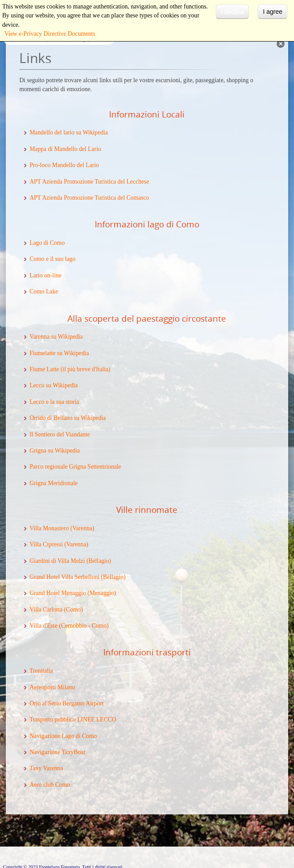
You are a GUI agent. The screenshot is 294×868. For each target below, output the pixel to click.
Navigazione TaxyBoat (57, 752)
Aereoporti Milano (52, 687)
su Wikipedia (64, 451)
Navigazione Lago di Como (63, 736)
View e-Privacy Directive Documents (50, 34)
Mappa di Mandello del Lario (65, 149)
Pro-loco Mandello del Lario (64, 165)
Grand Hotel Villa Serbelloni (64, 577)
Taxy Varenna (46, 768)
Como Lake (44, 291)
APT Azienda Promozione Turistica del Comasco (89, 198)
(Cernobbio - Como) (83, 626)
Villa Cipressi (46, 544)
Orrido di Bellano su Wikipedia (68, 418)
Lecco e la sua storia (54, 402)
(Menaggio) (101, 593)
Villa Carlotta (46, 610)
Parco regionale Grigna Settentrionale (75, 467)
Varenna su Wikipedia (56, 337)
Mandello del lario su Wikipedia (69, 132)
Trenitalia (41, 671)
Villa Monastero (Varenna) (62, 528)
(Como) (73, 610)
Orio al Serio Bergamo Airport (67, 703)
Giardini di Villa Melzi (57, 561)
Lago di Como (47, 243)
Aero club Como (50, 785)
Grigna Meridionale (54, 483)
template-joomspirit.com (292, 828)
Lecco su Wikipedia (54, 385)
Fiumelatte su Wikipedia (59, 353)
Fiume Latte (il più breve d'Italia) (70, 369)
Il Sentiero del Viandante (60, 434)
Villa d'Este (43, 626)
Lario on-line (45, 275)
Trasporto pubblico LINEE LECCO (73, 719)
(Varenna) (75, 544)
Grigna (39, 451)
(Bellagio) (98, 561)
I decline (232, 12)
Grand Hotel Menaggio (58, 593)
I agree (273, 12)
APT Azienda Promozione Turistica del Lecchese (89, 182)
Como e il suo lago (52, 259)
